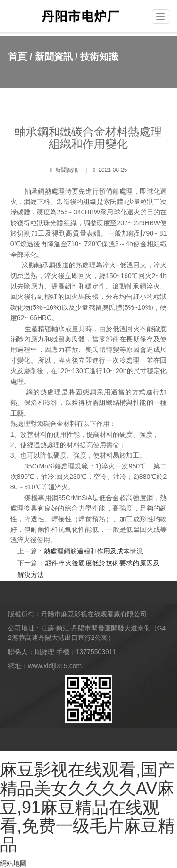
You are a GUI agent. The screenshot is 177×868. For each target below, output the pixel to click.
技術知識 (99, 57)
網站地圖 (13, 863)
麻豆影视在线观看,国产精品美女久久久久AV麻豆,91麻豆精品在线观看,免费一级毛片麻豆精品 (87, 807)
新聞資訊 (54, 57)
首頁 (17, 57)
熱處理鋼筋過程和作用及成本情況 (93, 551)
